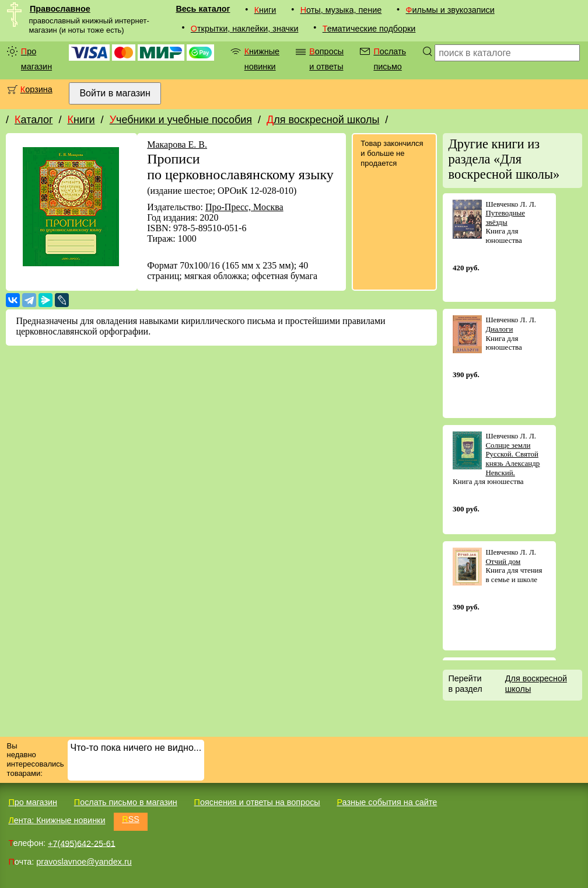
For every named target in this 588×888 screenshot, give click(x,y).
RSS (131, 819)
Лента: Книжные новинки (57, 820)
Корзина (36, 89)
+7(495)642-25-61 (82, 843)
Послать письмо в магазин (126, 802)
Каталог (34, 120)
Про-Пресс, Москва (244, 207)
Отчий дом (503, 561)
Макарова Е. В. (177, 144)
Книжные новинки (262, 59)
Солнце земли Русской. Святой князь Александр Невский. (512, 459)
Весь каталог (203, 9)
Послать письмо (390, 59)
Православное (60, 9)
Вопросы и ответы (326, 59)
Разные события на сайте (387, 802)
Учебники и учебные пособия (181, 120)
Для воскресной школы (323, 120)
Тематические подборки (369, 29)
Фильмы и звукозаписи (450, 10)
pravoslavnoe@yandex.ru (84, 862)
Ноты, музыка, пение (341, 10)
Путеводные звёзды (505, 217)
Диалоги (499, 329)
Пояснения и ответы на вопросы (257, 802)
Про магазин (36, 59)
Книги (265, 10)
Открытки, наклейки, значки (245, 29)
